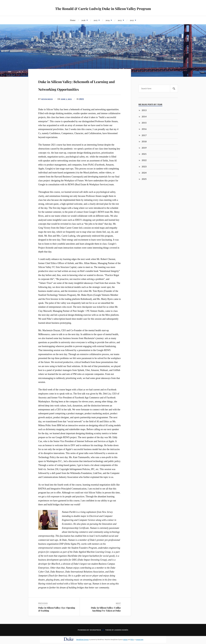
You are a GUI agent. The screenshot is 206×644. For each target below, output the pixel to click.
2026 (83, 20)
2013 (144, 110)
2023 (120, 20)
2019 (144, 148)
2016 (144, 129)
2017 (144, 135)
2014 (144, 116)
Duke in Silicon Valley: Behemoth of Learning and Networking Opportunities (74, 88)
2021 (84, 107)
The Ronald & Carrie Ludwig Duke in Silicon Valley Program (103, 8)
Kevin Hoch (47, 107)
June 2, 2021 (68, 107)
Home (73, 20)
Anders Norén (121, 638)
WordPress (96, 638)
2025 (95, 20)
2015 (144, 123)
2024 (108, 20)
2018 (144, 141)
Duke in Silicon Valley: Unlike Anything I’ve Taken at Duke (106, 617)
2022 (132, 20)
